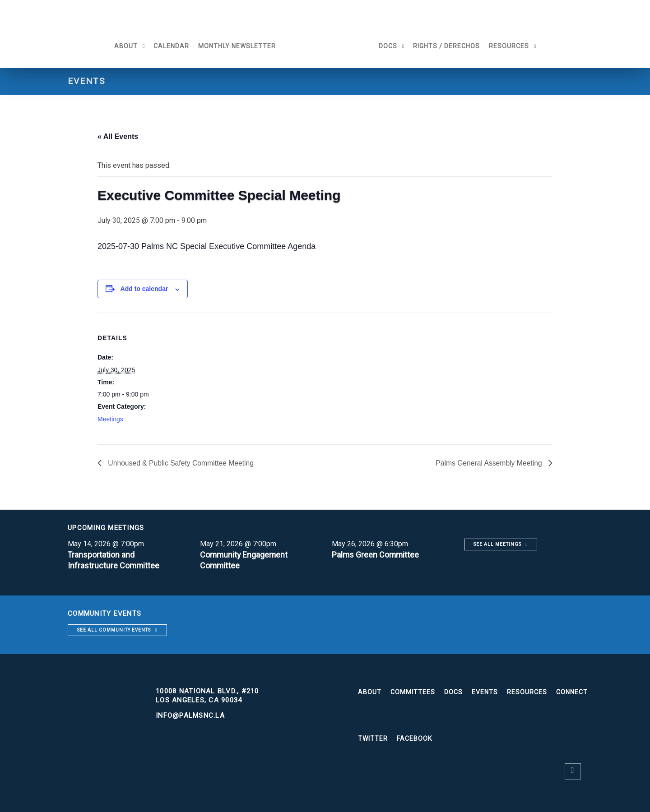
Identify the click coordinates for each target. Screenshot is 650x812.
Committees (413, 692)
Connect (572, 692)
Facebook (414, 738)
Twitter (373, 738)
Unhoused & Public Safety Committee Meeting (181, 463)
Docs (390, 46)
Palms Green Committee (376, 555)
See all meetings (497, 544)
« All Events (118, 136)
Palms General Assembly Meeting (489, 463)
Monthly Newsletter (235, 46)
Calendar (169, 46)
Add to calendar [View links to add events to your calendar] (144, 289)
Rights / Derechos (449, 46)
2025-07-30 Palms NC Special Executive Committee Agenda (207, 246)
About (124, 46)
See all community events (114, 630)
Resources (511, 46)
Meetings (110, 419)
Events (485, 692)
